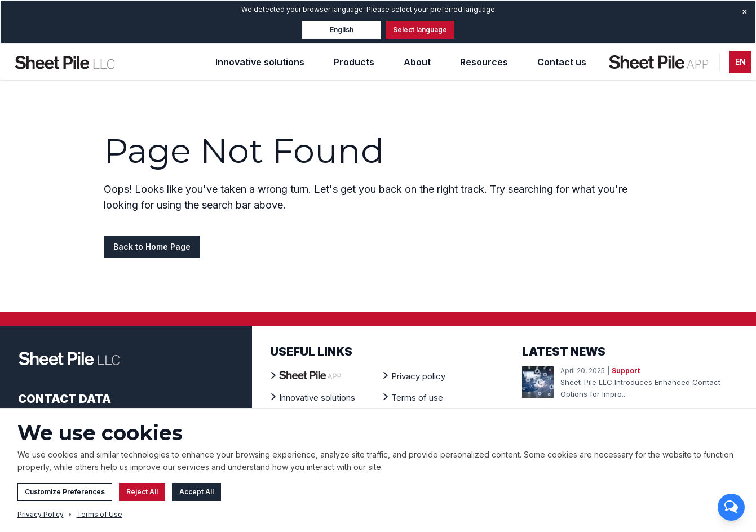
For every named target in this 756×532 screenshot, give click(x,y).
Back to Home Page (152, 247)
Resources (484, 62)
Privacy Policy (41, 518)
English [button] (342, 30)
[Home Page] (65, 62)
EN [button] (740, 62)
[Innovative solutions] (317, 397)
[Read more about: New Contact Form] (649, 388)
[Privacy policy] (418, 376)
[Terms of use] (417, 397)
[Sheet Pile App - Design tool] (660, 62)
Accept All (196, 495)
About (417, 62)
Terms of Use (100, 518)
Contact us (562, 62)
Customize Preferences (65, 495)
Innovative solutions (260, 62)
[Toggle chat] (731, 507)
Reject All (142, 495)
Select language (420, 30)
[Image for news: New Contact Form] (538, 382)
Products (354, 62)
